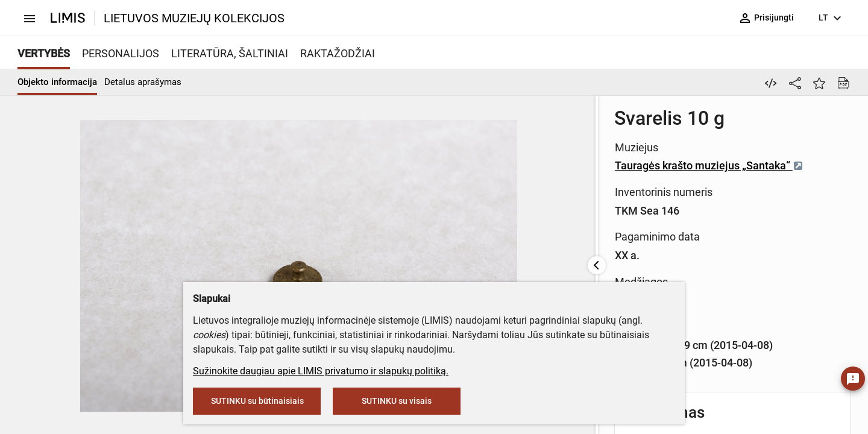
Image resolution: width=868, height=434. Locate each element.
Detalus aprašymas (143, 82)
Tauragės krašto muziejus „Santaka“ (499, 165)
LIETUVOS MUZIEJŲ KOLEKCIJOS (194, 18)
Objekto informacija (57, 82)
